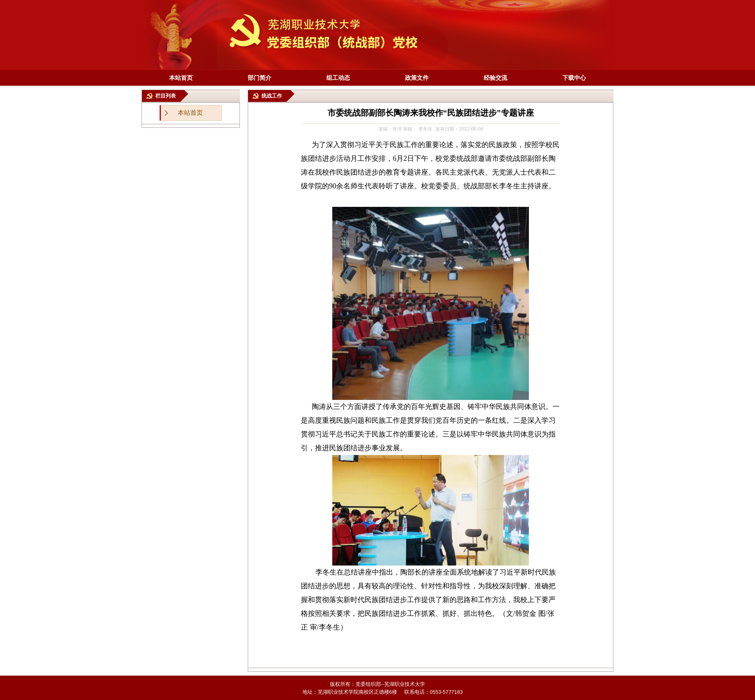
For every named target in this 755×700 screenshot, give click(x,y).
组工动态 (338, 78)
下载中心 (574, 78)
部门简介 (260, 78)
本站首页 (181, 78)
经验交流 (495, 78)
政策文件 (417, 78)
